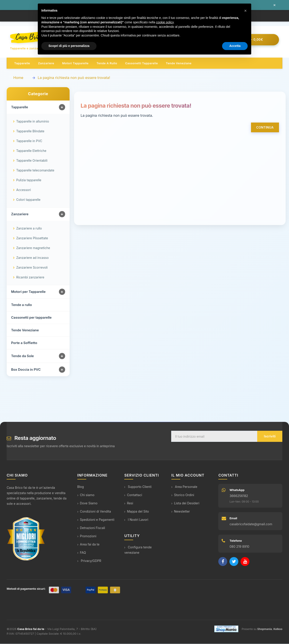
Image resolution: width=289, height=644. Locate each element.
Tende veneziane (179, 64)
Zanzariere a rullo (29, 229)
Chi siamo (86, 495)
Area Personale (184, 487)
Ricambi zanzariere (30, 278)
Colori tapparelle (28, 200)
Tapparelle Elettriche (31, 151)
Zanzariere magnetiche (33, 248)
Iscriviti (270, 437)
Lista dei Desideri (185, 504)
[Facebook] (223, 562)
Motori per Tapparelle (28, 292)
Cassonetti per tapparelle (31, 318)
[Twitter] (234, 562)
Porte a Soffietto (24, 343)
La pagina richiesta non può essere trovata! (74, 78)
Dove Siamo (87, 504)
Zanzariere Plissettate (32, 238)
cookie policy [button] (165, 22)
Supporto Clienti (138, 487)
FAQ (82, 553)
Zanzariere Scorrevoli (32, 268)
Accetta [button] (235, 46)
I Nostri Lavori (136, 520)
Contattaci (133, 495)
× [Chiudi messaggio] (274, 5)
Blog (81, 487)
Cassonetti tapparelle (141, 64)
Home (18, 78)
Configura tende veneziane (138, 550)
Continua (265, 128)
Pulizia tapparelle (29, 180)
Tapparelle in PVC (29, 141)
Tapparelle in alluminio (33, 122)
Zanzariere (46, 64)
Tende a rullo (107, 64)
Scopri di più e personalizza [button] (69, 46)
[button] (245, 11)
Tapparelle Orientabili (32, 161)
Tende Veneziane (25, 331)
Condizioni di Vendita (94, 512)
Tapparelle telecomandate (35, 171)
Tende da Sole (22, 356)
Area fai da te (88, 545)
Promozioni (87, 536)
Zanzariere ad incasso (32, 258)
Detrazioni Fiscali (91, 528)
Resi (129, 504)
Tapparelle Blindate (30, 132)
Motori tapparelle (75, 64)
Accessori (24, 190)
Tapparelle (22, 64)
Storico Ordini (183, 495)
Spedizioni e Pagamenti (96, 520)
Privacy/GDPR (89, 561)
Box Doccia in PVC (26, 370)
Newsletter (181, 512)
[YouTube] (245, 562)
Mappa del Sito (137, 512)
